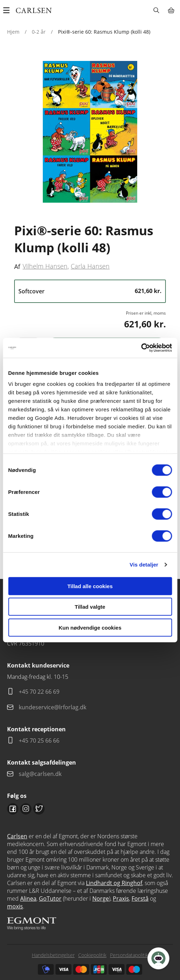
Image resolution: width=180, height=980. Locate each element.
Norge (101, 899)
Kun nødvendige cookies (90, 627)
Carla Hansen (90, 266)
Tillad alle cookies (90, 586)
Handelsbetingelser (53, 955)
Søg (156, 10)
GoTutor (50, 899)
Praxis (121, 899)
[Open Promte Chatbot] (158, 958)
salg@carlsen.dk (41, 774)
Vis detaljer (144, 565)
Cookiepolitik (92, 955)
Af (17, 266)
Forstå (140, 899)
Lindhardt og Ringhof (114, 883)
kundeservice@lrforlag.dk (53, 707)
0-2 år (39, 32)
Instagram (26, 809)
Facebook (13, 809)
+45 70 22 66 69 (39, 692)
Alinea (28, 899)
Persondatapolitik (129, 955)
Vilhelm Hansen (45, 266)
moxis (15, 906)
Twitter (39, 809)
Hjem (13, 32)
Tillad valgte (90, 607)
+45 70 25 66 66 (39, 740)
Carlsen (17, 836)
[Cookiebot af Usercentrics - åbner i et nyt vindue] (141, 348)
